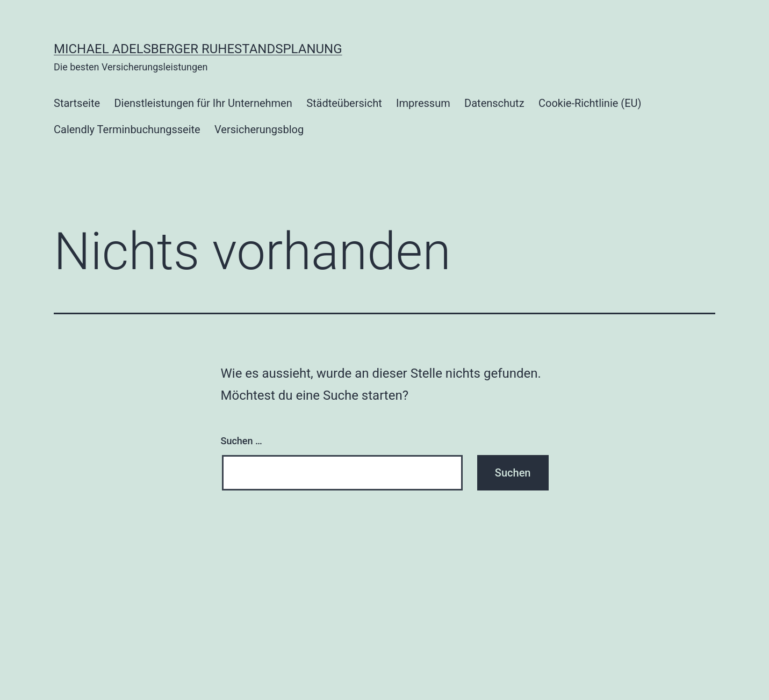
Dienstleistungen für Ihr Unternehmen (203, 103)
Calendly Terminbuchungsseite (127, 129)
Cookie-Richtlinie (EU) (590, 103)
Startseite (77, 103)
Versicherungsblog (259, 129)
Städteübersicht (344, 103)
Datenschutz (494, 103)
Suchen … (242, 441)
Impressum (423, 103)
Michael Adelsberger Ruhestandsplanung (198, 49)
